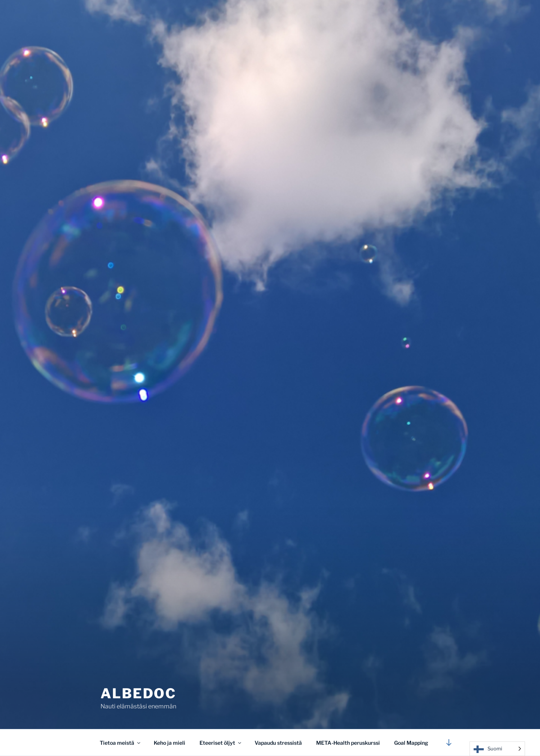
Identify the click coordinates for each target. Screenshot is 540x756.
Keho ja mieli (169, 743)
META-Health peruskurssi (348, 743)
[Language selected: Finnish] (497, 749)
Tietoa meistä (121, 743)
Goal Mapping (411, 743)
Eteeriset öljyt (221, 743)
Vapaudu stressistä (278, 743)
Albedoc (138, 693)
